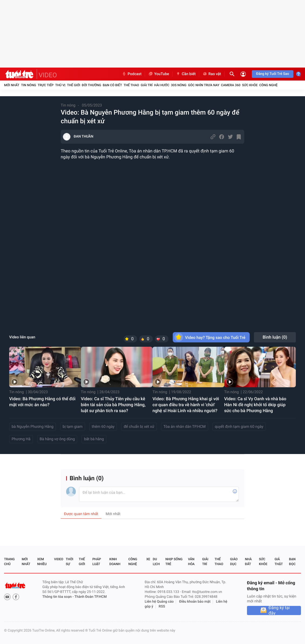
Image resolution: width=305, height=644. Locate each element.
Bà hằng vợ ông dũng (57, 439)
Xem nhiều (42, 562)
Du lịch (156, 562)
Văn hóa (191, 562)
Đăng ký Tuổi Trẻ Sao (273, 74)
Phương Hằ (21, 439)
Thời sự (70, 562)
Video (59, 559)
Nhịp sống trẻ (174, 562)
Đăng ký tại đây (279, 610)
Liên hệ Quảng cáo (159, 602)
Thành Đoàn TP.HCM (91, 597)
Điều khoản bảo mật (195, 602)
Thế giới (74, 85)
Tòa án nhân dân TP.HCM (185, 427)
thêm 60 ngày (103, 427)
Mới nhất (12, 85)
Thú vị (60, 85)
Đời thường (91, 85)
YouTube (159, 74)
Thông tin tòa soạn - (58, 597)
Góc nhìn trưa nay (204, 85)
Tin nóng (29, 85)
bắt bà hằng (94, 439)
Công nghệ (268, 85)
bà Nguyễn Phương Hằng (33, 427)
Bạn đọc (292, 562)
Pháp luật (97, 562)
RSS (162, 607)
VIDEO (48, 75)
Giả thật (279, 562)
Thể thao (131, 85)
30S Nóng (179, 85)
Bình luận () (275, 337)
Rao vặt (212, 74)
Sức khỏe (250, 85)
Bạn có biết (112, 85)
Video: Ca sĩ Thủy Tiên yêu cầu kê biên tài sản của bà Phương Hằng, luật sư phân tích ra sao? (113, 405)
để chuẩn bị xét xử (139, 427)
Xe (148, 559)
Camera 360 (231, 85)
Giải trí (147, 85)
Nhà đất (248, 562)
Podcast (132, 74)
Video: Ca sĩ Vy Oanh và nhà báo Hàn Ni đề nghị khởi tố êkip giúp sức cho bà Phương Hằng (255, 405)
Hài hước (162, 85)
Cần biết (186, 74)
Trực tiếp (46, 85)
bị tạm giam (73, 427)
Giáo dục (234, 562)
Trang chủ (9, 562)
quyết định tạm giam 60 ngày (239, 427)
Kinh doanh (115, 562)
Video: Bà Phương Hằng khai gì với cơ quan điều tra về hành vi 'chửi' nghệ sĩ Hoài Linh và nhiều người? (186, 405)
